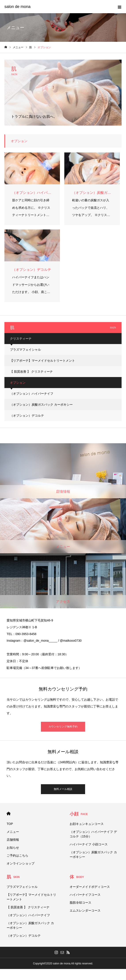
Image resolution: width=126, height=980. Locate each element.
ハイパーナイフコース (85, 895)
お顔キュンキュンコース (87, 824)
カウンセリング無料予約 (63, 727)
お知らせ (13, 848)
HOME (9, 814)
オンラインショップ (21, 863)
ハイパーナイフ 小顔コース (89, 844)
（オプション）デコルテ (27, 416)
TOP (10, 824)
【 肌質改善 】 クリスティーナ (31, 372)
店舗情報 (13, 840)
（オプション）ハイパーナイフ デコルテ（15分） (93, 834)
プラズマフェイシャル (25, 350)
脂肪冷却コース (80, 903)
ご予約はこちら (17, 855)
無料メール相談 (63, 789)
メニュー (13, 832)
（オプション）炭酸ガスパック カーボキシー (41, 405)
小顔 (79, 814)
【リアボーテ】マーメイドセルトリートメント (42, 361)
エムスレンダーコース (85, 910)
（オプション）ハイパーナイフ (32, 394)
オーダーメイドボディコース (90, 887)
